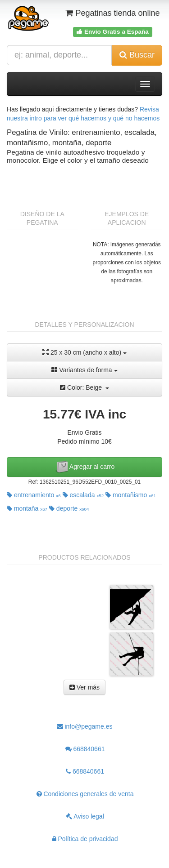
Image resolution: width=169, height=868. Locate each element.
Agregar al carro (85, 467)
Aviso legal (85, 816)
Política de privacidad (85, 839)
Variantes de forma (84, 370)
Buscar (137, 55)
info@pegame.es (85, 726)
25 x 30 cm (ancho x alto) (84, 352)
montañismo (131, 495)
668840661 (85, 749)
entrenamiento (34, 495)
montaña (27, 508)
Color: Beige (84, 387)
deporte (69, 508)
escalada (83, 495)
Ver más (84, 687)
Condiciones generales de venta (85, 794)
